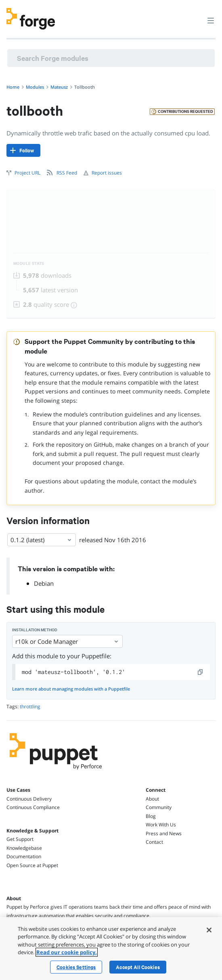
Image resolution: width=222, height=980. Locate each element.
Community (159, 807)
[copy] (201, 672)
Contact (154, 842)
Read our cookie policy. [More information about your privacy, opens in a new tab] (67, 952)
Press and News (164, 833)
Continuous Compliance (33, 807)
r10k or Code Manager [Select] (67, 641)
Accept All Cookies (138, 967)
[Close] (209, 930)
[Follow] (23, 150)
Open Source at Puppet (32, 865)
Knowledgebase (24, 848)
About (152, 799)
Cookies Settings (76, 967)
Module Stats (29, 263)
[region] (111, 949)
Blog (151, 816)
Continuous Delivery (29, 799)
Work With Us (161, 825)
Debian (44, 583)
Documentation (24, 856)
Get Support (20, 839)
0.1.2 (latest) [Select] (42, 540)
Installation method (35, 630)
